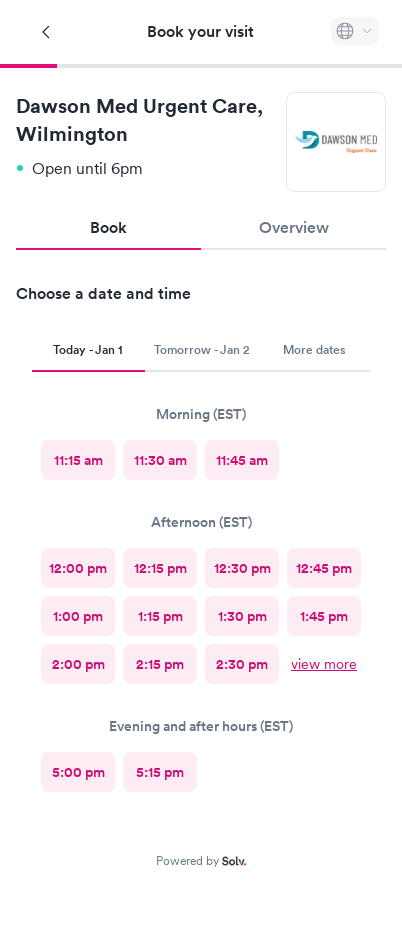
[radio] (78, 460)
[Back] (47, 32)
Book (108, 227)
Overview (294, 227)
